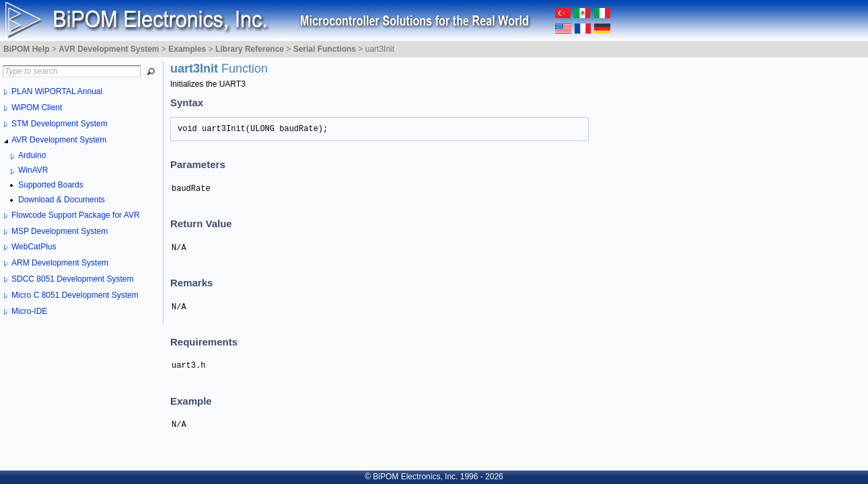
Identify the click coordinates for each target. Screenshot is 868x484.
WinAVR (33, 170)
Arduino (32, 155)
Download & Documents (62, 200)
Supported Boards (51, 185)
